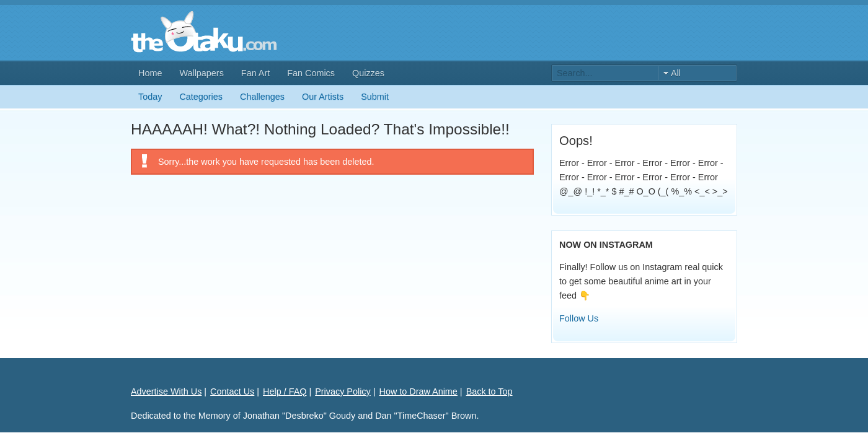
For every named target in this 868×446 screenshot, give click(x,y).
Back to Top (489, 391)
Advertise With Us (166, 391)
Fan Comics (311, 73)
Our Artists (323, 97)
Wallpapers (201, 73)
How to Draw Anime (418, 391)
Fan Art (255, 73)
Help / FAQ (285, 391)
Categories (201, 97)
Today (150, 97)
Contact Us (232, 391)
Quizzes (368, 73)
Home (150, 73)
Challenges (262, 97)
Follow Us (579, 318)
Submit (375, 97)
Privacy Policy (343, 391)
